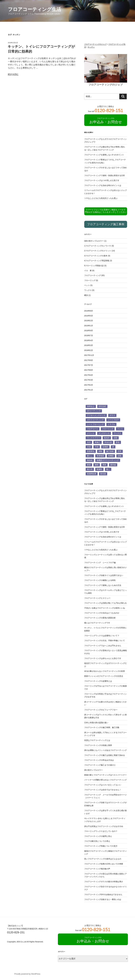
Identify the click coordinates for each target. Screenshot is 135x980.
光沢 (89, 442)
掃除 (100, 451)
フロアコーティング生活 (35, 9)
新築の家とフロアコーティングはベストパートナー (105, 775)
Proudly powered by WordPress (27, 974)
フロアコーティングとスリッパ (97, 598)
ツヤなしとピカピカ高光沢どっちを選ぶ (101, 198)
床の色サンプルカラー (93, 770)
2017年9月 (89, 360)
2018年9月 (89, 330)
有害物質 (100, 456)
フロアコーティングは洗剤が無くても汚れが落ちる (105, 603)
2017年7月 (89, 365)
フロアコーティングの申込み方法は (99, 760)
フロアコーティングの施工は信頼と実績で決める (105, 755)
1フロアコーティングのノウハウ (98, 246)
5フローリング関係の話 (94, 266)
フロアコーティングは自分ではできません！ (103, 790)
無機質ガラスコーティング (108, 460)
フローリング (90, 280)
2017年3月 (89, 380)
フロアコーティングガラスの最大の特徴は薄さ (104, 882)
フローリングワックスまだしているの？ (101, 831)
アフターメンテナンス (96, 415)
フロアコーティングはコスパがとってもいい (103, 785)
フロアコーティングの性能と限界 (98, 745)
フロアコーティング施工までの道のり (100, 765)
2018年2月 (89, 350)
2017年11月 (89, 355)
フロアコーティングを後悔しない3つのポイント (104, 155)
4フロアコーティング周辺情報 (97, 261)
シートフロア (113, 420)
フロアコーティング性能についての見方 (101, 846)
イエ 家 (88, 271)
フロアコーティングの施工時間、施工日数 (102, 727)
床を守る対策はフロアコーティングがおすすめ (104, 826)
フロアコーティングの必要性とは (98, 681)
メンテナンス (104, 433)
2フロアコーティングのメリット (98, 251)
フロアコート (93, 429)
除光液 (103, 474)
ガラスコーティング (95, 420)
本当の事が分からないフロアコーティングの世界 (105, 671)
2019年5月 (89, 316)
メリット (91, 433)
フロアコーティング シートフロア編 (100, 563)
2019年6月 (89, 311)
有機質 (111, 456)
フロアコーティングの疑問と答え (98, 836)
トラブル (111, 424)
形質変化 (91, 451)
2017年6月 (89, 370)
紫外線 (113, 465)
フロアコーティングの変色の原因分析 (100, 618)
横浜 (86, 295)
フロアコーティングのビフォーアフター (101, 710)
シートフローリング (95, 424)
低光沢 (107, 438)
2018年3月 (89, 345)
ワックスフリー (93, 438)
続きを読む (13, 74)
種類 (97, 465)
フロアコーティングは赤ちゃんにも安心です (103, 658)
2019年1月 (89, 326)
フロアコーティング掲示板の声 (97, 869)
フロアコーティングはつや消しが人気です (102, 180)
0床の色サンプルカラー (94, 241)
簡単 (104, 465)
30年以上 (91, 406)
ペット (87, 285)
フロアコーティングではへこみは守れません (103, 646)
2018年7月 (89, 336)
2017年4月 (89, 375)
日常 (120, 451)
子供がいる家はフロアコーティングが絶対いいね (105, 608)
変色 (118, 442)
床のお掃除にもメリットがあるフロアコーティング (105, 750)
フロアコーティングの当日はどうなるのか (102, 613)
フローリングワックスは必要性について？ (102, 636)
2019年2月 (89, 321)
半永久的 (108, 442)
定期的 (105, 447)
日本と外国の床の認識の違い (96, 723)
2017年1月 (89, 390)
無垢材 (90, 460)
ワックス (88, 290)
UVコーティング (94, 411)
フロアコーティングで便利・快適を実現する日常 (105, 175)
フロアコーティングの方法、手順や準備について (105, 641)
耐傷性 (99, 469)
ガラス (112, 415)
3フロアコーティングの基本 (96, 256)
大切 (89, 447)
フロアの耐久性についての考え (97, 841)
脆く (108, 469)
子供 (97, 447)
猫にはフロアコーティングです (97, 623)
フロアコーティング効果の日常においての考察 (104, 864)
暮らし (90, 456)
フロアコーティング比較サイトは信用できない (104, 575)
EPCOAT (102, 406)
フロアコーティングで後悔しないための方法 (103, 585)
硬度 (89, 465)
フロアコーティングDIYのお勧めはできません (103, 895)
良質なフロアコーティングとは (97, 740)
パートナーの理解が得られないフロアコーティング (105, 780)
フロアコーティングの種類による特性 (100, 580)
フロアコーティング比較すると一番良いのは (103, 899)
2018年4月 (89, 340)
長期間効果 (92, 474)
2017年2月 (89, 385)
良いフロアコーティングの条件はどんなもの (103, 859)
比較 (120, 456)
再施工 (98, 442)
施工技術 (110, 451)
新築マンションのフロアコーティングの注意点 (104, 676)
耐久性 (90, 469)
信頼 (115, 438)
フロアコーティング (93, 275)
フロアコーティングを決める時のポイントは (103, 185)
